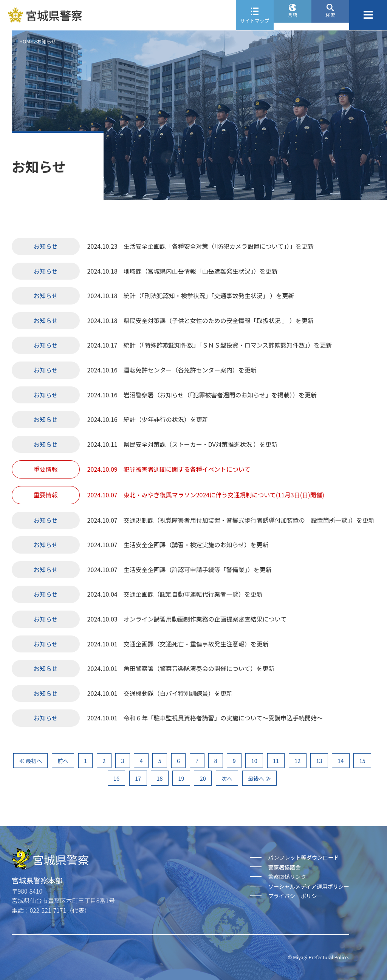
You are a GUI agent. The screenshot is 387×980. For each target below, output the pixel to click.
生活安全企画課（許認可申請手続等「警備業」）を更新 (198, 569)
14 (341, 761)
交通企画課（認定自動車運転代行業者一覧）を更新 (193, 594)
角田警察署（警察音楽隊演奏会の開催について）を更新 (199, 668)
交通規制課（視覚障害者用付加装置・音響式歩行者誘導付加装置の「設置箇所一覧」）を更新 (249, 520)
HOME (26, 41)
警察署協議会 (284, 867)
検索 (330, 21)
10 (254, 761)
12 (297, 761)
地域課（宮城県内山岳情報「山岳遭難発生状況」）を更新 (201, 271)
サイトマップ (255, 21)
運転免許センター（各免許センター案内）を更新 (190, 370)
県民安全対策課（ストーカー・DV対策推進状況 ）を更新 (201, 444)
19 (181, 778)
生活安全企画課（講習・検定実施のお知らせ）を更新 (196, 545)
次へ (227, 778)
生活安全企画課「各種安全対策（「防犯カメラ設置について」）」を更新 (219, 246)
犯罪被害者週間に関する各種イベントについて (187, 469)
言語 (293, 21)
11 (276, 761)
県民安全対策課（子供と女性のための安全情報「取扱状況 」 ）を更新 (219, 320)
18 (159, 778)
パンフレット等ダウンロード (303, 857)
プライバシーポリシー (295, 896)
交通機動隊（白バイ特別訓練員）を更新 (178, 693)
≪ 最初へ (30, 761)
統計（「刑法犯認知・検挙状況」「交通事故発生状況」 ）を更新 (209, 295)
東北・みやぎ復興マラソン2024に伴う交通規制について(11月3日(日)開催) (224, 495)
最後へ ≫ (259, 778)
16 (116, 778)
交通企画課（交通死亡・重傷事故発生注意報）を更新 (196, 644)
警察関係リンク (287, 876)
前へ (63, 761)
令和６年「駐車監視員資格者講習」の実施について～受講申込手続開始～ (223, 718)
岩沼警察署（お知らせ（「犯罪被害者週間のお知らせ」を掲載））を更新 (220, 395)
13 (319, 761)
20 (203, 778)
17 (138, 778)
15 (362, 761)
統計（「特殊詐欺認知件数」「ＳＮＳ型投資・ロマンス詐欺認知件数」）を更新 (228, 345)
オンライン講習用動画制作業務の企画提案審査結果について (205, 619)
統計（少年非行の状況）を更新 (166, 419)
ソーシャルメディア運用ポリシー (309, 886)
